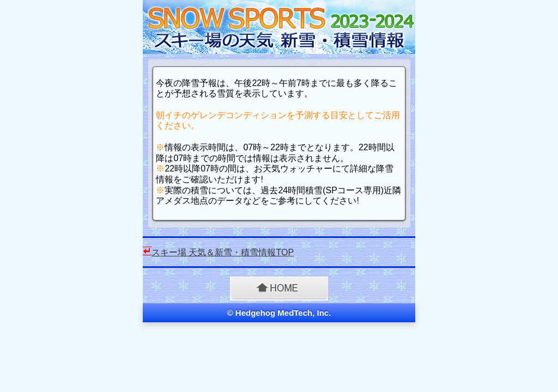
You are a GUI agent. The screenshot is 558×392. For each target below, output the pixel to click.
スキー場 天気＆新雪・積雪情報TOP (223, 252)
